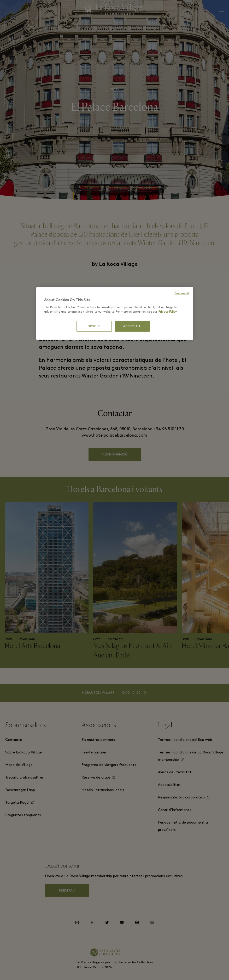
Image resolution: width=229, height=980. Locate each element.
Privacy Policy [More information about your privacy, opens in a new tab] (168, 312)
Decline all (182, 294)
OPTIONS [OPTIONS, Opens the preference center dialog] (94, 326)
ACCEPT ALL (132, 326)
